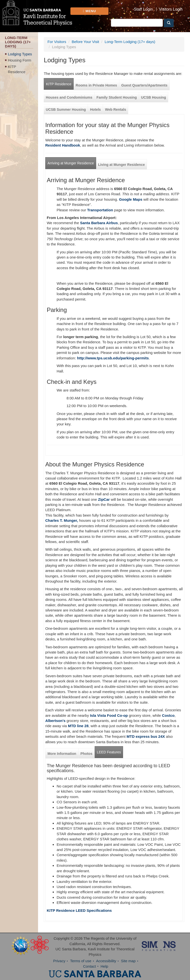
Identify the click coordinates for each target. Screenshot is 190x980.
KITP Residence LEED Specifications (79, 910)
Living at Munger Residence (121, 165)
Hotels (95, 109)
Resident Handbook (63, 145)
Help (104, 966)
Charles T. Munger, (62, 520)
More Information (62, 754)
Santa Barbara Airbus (99, 223)
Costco (168, 715)
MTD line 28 (78, 726)
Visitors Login (171, 9)
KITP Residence (17, 69)
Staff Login (143, 9)
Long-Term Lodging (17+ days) (130, 42)
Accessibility (106, 961)
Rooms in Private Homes (96, 85)
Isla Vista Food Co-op (108, 715)
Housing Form (20, 60)
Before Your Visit (85, 42)
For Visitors (57, 42)
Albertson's (55, 721)
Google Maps (131, 199)
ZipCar (104, 499)
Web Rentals (116, 109)
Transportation (100, 210)
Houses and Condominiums (69, 97)
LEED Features (109, 752)
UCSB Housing (154, 97)
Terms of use (81, 961)
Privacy (59, 961)
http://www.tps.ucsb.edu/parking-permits (113, 358)
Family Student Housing (117, 97)
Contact (89, 966)
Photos (86, 754)
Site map (128, 961)
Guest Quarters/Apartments (144, 85)
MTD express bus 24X (146, 736)
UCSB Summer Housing (66, 109)
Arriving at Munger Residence (71, 163)
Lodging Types (20, 54)
